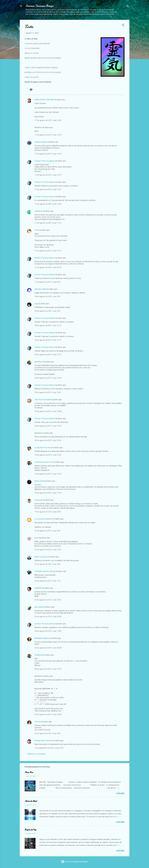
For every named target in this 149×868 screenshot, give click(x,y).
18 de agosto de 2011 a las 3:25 (47, 311)
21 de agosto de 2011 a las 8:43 (47, 531)
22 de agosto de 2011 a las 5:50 (47, 564)
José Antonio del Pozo (44, 462)
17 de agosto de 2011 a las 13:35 (48, 154)
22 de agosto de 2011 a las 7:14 (47, 581)
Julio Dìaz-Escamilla (43, 400)
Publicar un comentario (36, 754)
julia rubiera (39, 607)
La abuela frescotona (43, 448)
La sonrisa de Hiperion (44, 519)
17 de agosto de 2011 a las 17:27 (48, 223)
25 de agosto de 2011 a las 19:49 (48, 714)
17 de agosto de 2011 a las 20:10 (48, 267)
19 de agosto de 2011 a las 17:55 (48, 493)
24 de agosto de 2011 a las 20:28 (48, 648)
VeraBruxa (39, 655)
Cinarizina (38, 500)
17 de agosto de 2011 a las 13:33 (48, 135)
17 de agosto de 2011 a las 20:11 (48, 282)
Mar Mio (29, 772)
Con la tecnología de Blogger (74, 862)
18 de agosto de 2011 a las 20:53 (48, 440)
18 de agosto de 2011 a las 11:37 (48, 325)
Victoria (38, 722)
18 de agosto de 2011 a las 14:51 (48, 392)
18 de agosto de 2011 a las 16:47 (48, 426)
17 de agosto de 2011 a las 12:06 (48, 120)
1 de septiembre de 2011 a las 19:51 (49, 748)
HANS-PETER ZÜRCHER (44, 100)
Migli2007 (38, 588)
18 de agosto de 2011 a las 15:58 (48, 411)
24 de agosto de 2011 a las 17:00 (48, 631)
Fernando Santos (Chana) (45, 571)
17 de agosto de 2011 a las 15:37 (48, 175)
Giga (36, 304)
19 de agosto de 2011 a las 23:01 (48, 512)
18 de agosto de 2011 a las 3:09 (47, 296)
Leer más (120, 793)
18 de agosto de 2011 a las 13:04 (48, 378)
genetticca (39, 362)
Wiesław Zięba (40, 289)
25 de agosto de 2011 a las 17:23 (48, 669)
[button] (123, 25)
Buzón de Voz (30, 830)
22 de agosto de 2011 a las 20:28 (48, 617)
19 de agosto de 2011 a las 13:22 (48, 474)
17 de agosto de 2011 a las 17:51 (48, 251)
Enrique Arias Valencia (44, 741)
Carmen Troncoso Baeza (40, 6)
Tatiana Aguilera (41, 142)
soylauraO (39, 211)
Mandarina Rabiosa (42, 638)
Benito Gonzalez (41, 557)
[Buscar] (128, 7)
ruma (37, 230)
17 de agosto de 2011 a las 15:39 (48, 204)
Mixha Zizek (39, 481)
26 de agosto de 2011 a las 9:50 (47, 733)
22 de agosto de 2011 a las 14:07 (48, 600)
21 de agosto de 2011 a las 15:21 (48, 550)
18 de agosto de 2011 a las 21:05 (48, 455)
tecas (37, 538)
